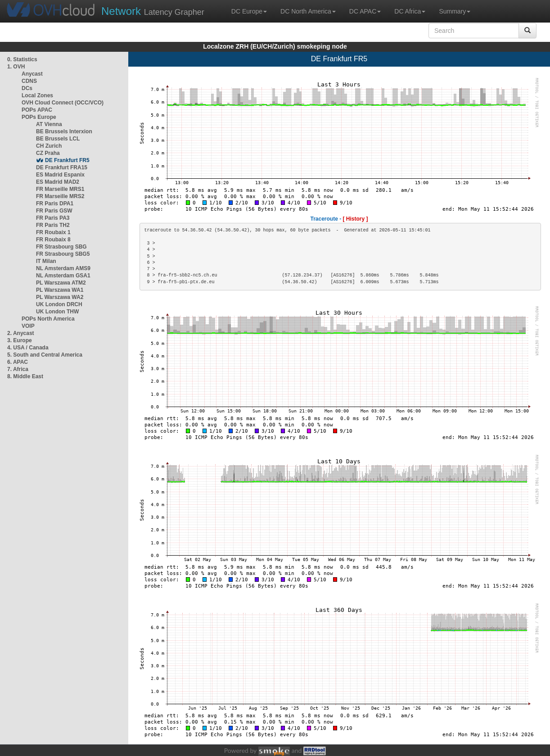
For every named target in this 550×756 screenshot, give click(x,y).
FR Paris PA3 (53, 218)
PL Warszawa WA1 (60, 290)
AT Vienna (49, 124)
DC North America (308, 11)
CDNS (29, 81)
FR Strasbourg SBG (61, 247)
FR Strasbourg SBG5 (63, 254)
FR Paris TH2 (53, 225)
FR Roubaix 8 (53, 240)
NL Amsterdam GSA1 (63, 276)
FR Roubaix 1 (53, 232)
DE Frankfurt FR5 (67, 160)
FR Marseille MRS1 (60, 189)
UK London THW (57, 312)
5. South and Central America (45, 355)
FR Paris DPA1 (55, 204)
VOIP (28, 326)
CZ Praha (48, 153)
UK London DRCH (59, 304)
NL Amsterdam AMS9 (63, 268)
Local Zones (37, 95)
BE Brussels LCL (58, 139)
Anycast (32, 74)
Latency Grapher (153, 11)
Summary (455, 11)
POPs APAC (37, 110)
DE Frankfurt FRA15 (62, 167)
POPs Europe (39, 117)
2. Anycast (21, 333)
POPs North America (48, 319)
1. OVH (16, 67)
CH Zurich (49, 146)
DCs (27, 88)
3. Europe (20, 340)
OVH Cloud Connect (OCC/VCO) (63, 103)
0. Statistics (22, 59)
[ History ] (356, 219)
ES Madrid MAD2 (58, 182)
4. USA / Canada (28, 348)
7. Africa (18, 369)
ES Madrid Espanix (60, 175)
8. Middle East (25, 376)
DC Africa (410, 11)
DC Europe (249, 11)
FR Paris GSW (54, 211)
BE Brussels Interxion (64, 131)
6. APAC (18, 362)
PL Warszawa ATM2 (61, 283)
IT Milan (46, 261)
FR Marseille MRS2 (60, 196)
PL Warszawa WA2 (60, 297)
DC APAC (365, 11)
